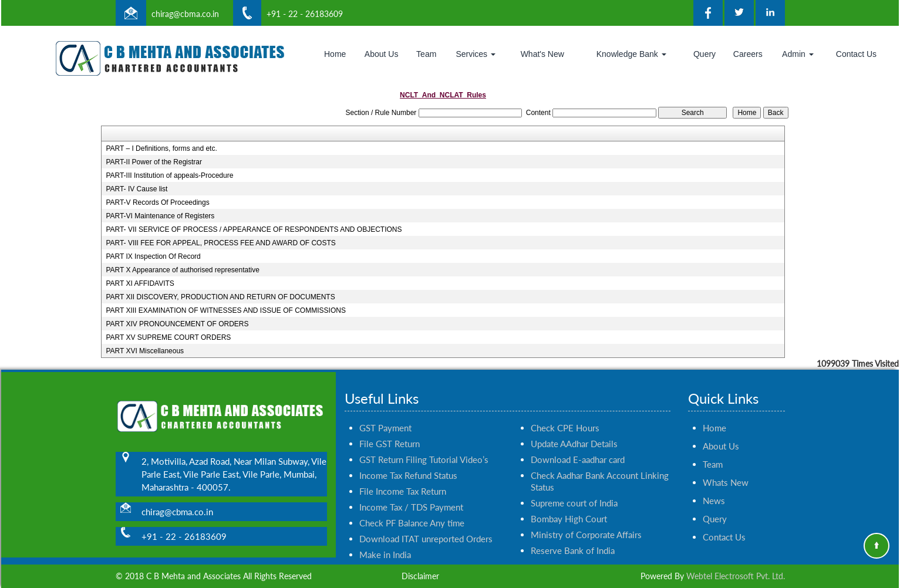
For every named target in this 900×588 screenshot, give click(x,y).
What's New (542, 54)
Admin (798, 54)
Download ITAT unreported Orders (426, 525)
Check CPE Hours (565, 414)
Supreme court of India (574, 489)
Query (705, 54)
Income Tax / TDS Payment (411, 494)
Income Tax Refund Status (408, 462)
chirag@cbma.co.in (185, 14)
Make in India (385, 541)
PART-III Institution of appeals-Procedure (169, 175)
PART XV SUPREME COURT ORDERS (168, 337)
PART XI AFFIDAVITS (140, 283)
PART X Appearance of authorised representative (183, 270)
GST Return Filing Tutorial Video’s (424, 446)
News (714, 487)
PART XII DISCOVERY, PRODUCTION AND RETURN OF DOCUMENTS (220, 297)
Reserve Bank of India (573, 537)
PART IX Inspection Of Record (153, 256)
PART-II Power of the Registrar (154, 162)
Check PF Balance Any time (412, 509)
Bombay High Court (569, 505)
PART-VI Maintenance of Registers (160, 216)
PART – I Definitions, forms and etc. (161, 148)
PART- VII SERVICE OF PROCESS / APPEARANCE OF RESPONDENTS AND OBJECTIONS (254, 229)
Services (476, 54)
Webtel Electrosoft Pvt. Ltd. (736, 576)
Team (426, 54)
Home (335, 54)
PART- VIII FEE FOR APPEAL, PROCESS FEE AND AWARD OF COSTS (220, 243)
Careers (748, 54)
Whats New (726, 469)
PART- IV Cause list (136, 189)
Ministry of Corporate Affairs (586, 521)
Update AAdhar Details (574, 430)
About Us (382, 54)
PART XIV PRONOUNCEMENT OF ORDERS (177, 324)
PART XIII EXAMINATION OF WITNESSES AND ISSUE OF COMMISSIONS (226, 310)
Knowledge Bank (631, 54)
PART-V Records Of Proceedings (157, 202)
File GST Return (390, 430)
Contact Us (856, 54)
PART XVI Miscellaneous (145, 351)
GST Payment (385, 414)
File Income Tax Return (403, 478)
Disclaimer (420, 576)
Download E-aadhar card (578, 446)
